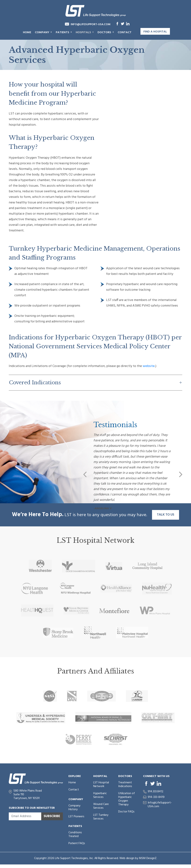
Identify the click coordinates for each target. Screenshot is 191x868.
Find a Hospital (155, 32)
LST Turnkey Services (101, 817)
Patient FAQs (77, 843)
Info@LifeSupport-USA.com (91, 24)
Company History (74, 808)
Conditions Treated (75, 834)
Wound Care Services (101, 806)
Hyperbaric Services (100, 795)
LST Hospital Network (101, 784)
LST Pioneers (76, 817)
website (149, 366)
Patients (64, 32)
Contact (125, 32)
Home (27, 32)
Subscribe (52, 816)
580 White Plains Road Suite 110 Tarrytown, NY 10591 (28, 795)
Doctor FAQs (126, 812)
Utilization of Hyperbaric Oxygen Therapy (127, 799)
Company (43, 32)
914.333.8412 (156, 792)
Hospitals (85, 32)
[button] (85, 474)
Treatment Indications (125, 784)
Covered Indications (35, 383)
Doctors (106, 32)
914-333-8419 (156, 797)
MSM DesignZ (148, 858)
